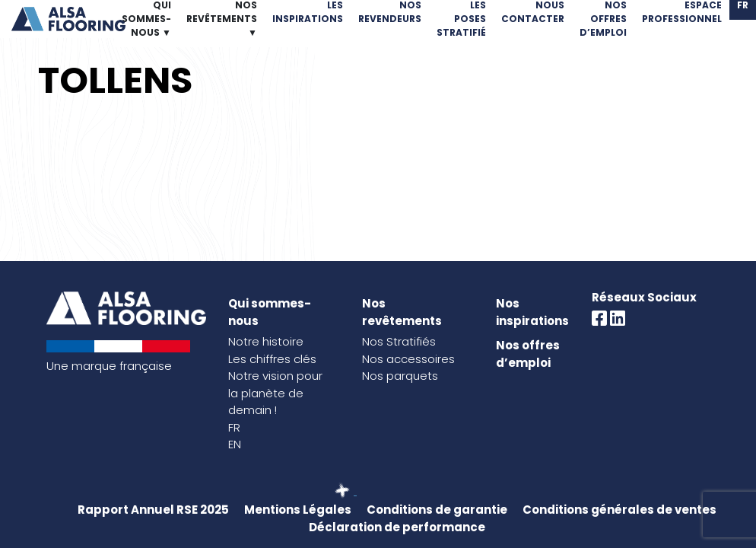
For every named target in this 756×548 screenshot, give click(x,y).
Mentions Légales (298, 510)
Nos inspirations (532, 312)
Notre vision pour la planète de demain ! (275, 393)
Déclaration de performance (397, 527)
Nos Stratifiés (399, 341)
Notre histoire (266, 341)
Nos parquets (400, 376)
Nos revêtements (402, 312)
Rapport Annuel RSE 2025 (153, 510)
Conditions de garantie (437, 510)
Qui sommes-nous (270, 312)
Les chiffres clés (272, 359)
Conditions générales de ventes (619, 510)
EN (235, 444)
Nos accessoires (408, 359)
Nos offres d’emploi (528, 354)
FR (234, 427)
